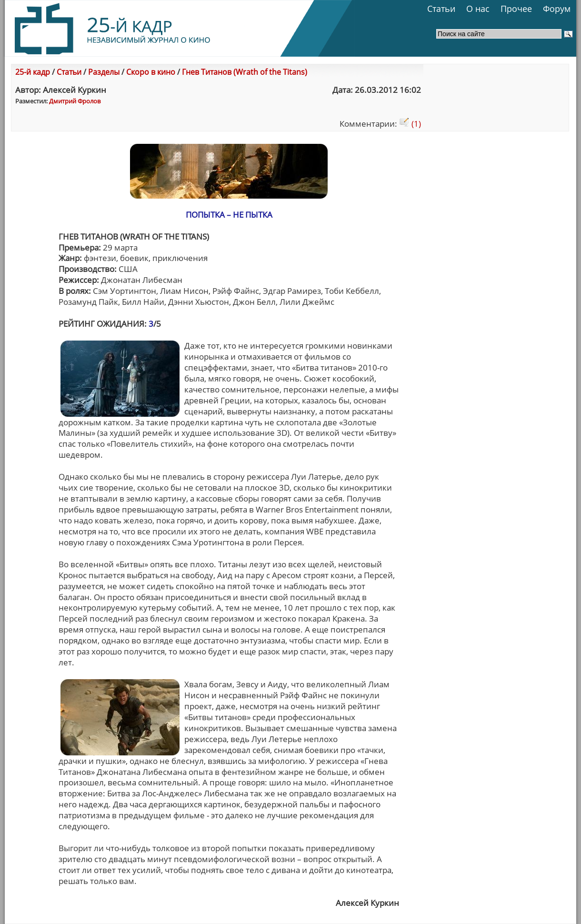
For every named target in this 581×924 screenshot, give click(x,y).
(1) (410, 124)
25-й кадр (33, 72)
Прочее (516, 9)
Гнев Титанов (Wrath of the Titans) (245, 72)
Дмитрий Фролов (75, 101)
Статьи (441, 9)
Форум (557, 9)
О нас (478, 9)
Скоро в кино (151, 72)
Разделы (104, 72)
